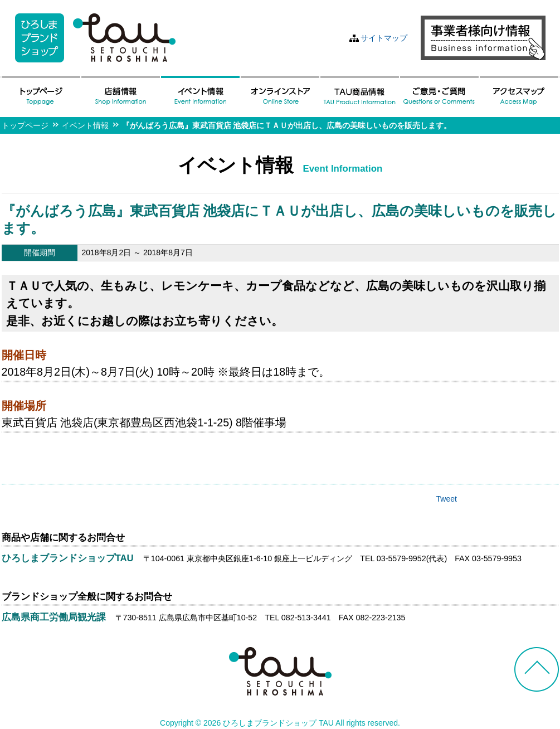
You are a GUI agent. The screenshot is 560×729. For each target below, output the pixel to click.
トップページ (25, 125)
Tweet (447, 499)
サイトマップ (384, 38)
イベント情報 (85, 125)
